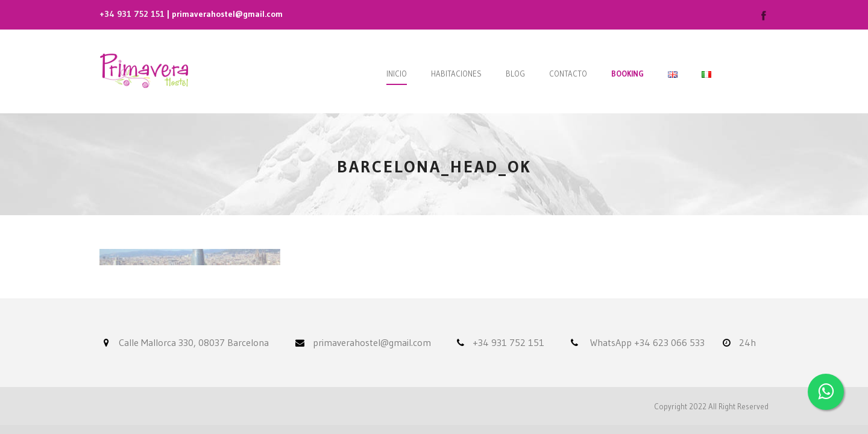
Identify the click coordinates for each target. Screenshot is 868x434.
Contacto (568, 74)
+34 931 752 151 (132, 14)
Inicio (397, 74)
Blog (515, 74)
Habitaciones (456, 74)
